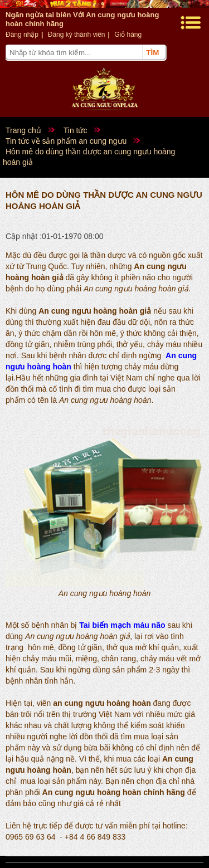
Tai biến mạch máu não (122, 625)
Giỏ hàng (128, 35)
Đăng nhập (22, 35)
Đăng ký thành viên (77, 35)
